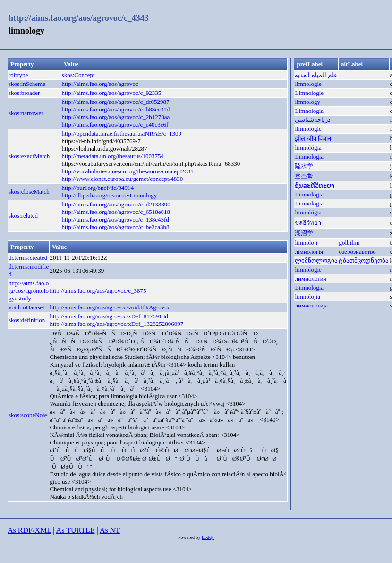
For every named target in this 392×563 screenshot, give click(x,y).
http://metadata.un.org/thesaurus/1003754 (113, 156)
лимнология (310, 278)
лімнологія (309, 252)
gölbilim (349, 243)
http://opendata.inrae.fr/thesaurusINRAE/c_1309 (122, 133)
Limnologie (309, 93)
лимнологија (311, 305)
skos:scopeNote (28, 415)
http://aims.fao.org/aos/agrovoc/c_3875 (98, 291)
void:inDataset (26, 307)
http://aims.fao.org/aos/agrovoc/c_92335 (112, 93)
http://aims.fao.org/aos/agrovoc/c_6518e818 (116, 212)
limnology (307, 102)
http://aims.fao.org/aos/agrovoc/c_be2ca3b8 (116, 227)
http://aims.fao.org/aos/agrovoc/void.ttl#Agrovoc (110, 307)
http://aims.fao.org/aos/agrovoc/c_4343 (79, 18)
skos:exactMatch (29, 156)
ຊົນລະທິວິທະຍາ (315, 185)
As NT (110, 530)
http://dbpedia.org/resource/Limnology (110, 195)
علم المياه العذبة (316, 75)
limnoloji (306, 243)
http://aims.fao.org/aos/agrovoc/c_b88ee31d (116, 109)
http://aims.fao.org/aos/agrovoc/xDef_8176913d (109, 316)
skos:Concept (78, 75)
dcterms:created (28, 258)
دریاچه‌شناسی (313, 120)
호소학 (304, 176)
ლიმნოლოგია (316, 260)
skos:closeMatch (29, 192)
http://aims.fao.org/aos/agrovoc (100, 84)
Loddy (208, 537)
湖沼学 (304, 233)
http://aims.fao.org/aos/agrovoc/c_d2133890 (116, 204)
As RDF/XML (29, 530)
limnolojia (307, 296)
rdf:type (18, 75)
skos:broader (24, 93)
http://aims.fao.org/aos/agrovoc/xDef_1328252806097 (116, 324)
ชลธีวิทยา (308, 223)
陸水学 (304, 166)
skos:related (23, 216)
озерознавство (357, 252)
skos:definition (27, 320)
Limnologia (309, 111)
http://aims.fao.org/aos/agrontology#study (29, 291)
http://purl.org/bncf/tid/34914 (98, 188)
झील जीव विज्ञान (313, 139)
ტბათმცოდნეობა (364, 260)
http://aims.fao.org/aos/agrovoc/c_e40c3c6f (115, 124)
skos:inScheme (27, 84)
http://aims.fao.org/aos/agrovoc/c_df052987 (116, 102)
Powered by (190, 537)
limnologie (308, 84)
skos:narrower (26, 113)
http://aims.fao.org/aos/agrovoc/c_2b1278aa (116, 117)
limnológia (308, 148)
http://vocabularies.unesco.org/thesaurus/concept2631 (128, 171)
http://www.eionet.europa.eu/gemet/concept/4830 (123, 179)
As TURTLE (76, 530)
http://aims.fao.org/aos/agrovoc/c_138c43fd (115, 219)
